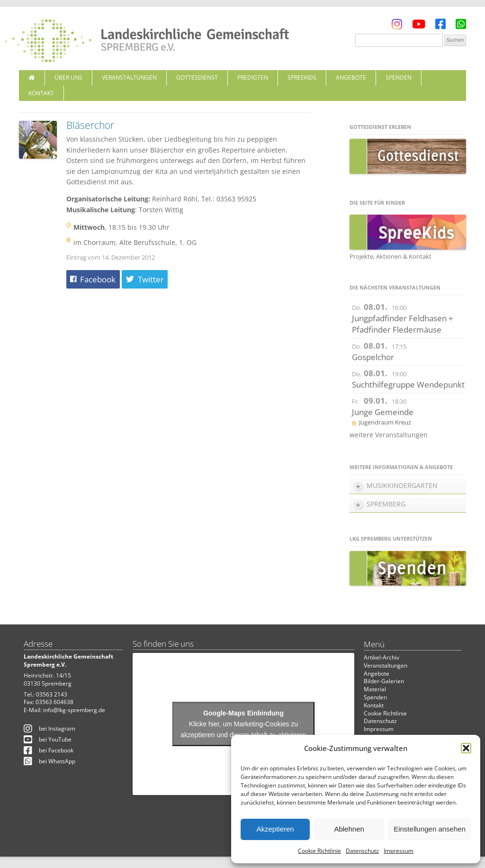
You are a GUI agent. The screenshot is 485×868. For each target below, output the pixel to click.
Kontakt (41, 93)
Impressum (399, 851)
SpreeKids (302, 77)
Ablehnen (349, 829)
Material (375, 689)
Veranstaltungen (129, 77)
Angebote (351, 77)
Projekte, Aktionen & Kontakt (391, 256)
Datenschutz (362, 851)
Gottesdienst (197, 77)
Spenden (399, 77)
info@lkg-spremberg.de (74, 710)
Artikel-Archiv (382, 657)
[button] (466, 748)
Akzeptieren (275, 829)
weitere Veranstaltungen (389, 435)
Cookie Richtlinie (319, 851)
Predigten (253, 77)
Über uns (68, 77)
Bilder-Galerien (384, 681)
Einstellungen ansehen (430, 829)
